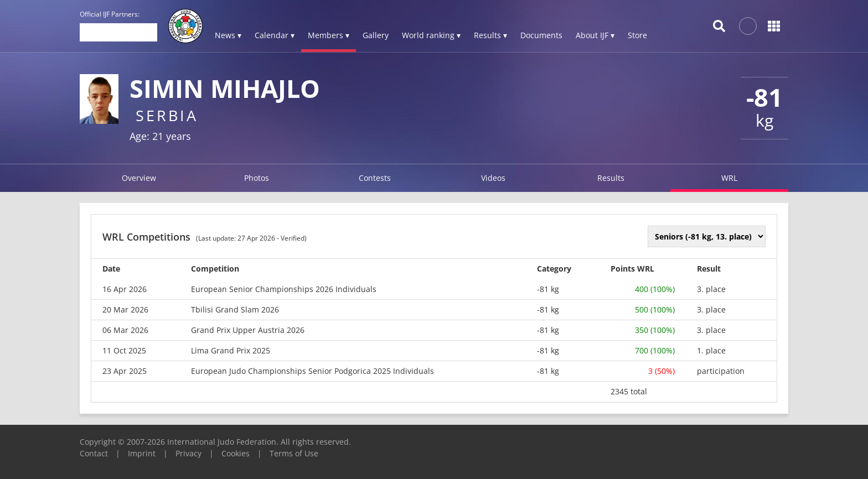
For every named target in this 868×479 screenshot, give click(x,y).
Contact (94, 453)
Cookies (236, 453)
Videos (493, 178)
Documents (541, 35)
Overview (139, 178)
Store (637, 35)
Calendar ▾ (275, 35)
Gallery (376, 35)
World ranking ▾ (431, 35)
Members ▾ (329, 35)
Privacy (188, 453)
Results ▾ (490, 35)
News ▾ (228, 35)
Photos (257, 178)
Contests (375, 178)
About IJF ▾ (595, 35)
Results (611, 178)
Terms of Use (294, 453)
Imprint (142, 453)
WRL (729, 178)
